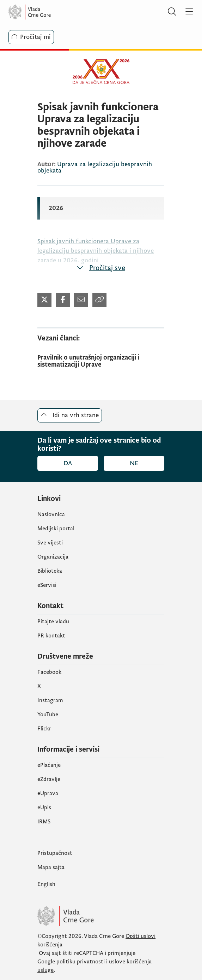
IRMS (44, 822)
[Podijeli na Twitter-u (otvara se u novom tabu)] (44, 300)
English (46, 884)
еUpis (44, 807)
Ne (134, 463)
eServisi (47, 585)
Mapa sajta (51, 867)
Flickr (44, 729)
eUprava (48, 793)
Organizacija (53, 557)
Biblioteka (50, 571)
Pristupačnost (55, 853)
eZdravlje (49, 779)
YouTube (48, 714)
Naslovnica (51, 514)
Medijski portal (56, 529)
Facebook (49, 672)
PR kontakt (51, 636)
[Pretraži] (172, 12)
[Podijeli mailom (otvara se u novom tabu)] (81, 300)
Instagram (50, 700)
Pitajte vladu (53, 622)
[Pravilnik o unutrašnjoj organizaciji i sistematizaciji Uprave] (101, 361)
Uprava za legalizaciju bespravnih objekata (95, 167)
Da (68, 463)
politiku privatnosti (81, 962)
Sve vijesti (50, 543)
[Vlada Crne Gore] (51, 12)
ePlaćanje (49, 765)
